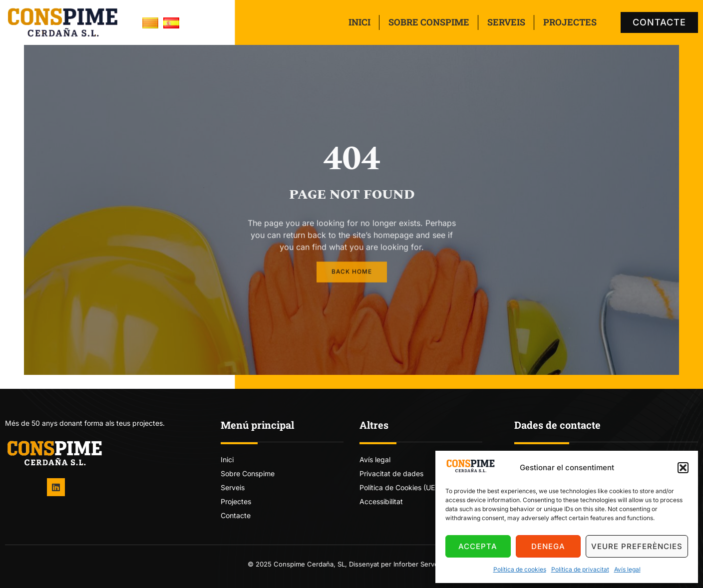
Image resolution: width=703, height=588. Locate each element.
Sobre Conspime (429, 22)
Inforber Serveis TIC (425, 564)
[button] (683, 468)
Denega (548, 546)
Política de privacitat (580, 569)
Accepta (478, 546)
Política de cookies (520, 569)
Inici (359, 22)
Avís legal (627, 569)
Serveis (506, 22)
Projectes (570, 22)
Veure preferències (637, 546)
